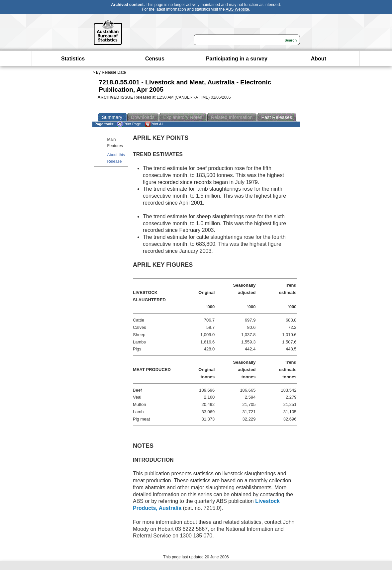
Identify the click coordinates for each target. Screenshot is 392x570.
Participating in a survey (237, 59)
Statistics (73, 59)
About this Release (116, 158)
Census (155, 59)
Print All (154, 124)
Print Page (129, 124)
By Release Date (111, 72)
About (319, 59)
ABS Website (237, 9)
